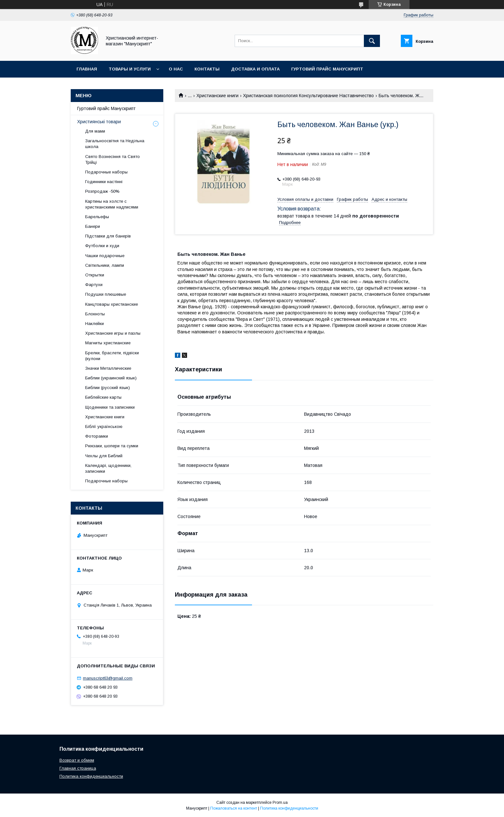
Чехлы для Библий (104, 456)
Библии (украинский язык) (111, 378)
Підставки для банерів (108, 236)
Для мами (95, 131)
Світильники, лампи (105, 265)
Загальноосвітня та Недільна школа (115, 144)
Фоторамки (97, 436)
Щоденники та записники (110, 407)
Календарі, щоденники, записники (108, 468)
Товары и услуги (130, 69)
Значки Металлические (108, 368)
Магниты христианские (108, 343)
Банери (93, 226)
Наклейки (94, 324)
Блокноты (95, 314)
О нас (176, 69)
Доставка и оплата (255, 69)
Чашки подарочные (105, 256)
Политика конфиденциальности (91, 776)
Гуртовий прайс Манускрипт (327, 69)
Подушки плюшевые (106, 294)
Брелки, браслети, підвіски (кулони (112, 356)
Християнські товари (99, 122)
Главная (87, 69)
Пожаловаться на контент (234, 808)
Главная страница (78, 768)
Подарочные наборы (106, 172)
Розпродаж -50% (102, 191)
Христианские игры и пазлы (113, 333)
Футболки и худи (102, 246)
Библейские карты (103, 397)
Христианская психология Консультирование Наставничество (308, 96)
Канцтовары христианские (112, 304)
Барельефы (97, 217)
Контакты (207, 69)
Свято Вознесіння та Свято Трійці (113, 159)
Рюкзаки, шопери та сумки (112, 446)
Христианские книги (217, 96)
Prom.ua (280, 803)
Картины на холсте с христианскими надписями (112, 204)
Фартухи (94, 285)
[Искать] (372, 41)
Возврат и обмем (77, 760)
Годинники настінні (104, 182)
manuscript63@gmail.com (108, 678)
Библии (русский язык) (108, 388)
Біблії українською (104, 427)
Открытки (95, 275)
